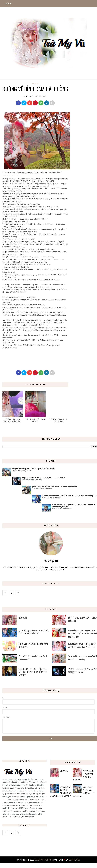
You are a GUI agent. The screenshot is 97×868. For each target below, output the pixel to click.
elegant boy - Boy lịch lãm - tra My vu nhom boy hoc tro (34, 469)
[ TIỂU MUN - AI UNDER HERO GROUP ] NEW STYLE (33, 645)
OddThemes (74, 860)
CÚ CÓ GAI (23, 618)
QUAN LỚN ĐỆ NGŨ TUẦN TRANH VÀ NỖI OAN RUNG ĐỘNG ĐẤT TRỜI (34, 632)
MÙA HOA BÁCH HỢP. (44, 860)
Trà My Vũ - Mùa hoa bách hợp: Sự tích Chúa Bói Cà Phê (34, 658)
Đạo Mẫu (35, 84)
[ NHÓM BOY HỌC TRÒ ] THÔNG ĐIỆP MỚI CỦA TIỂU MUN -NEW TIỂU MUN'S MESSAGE (33, 672)
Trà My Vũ (30, 96)
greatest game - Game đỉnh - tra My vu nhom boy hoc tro (55, 487)
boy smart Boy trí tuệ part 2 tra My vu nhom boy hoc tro (44, 478)
